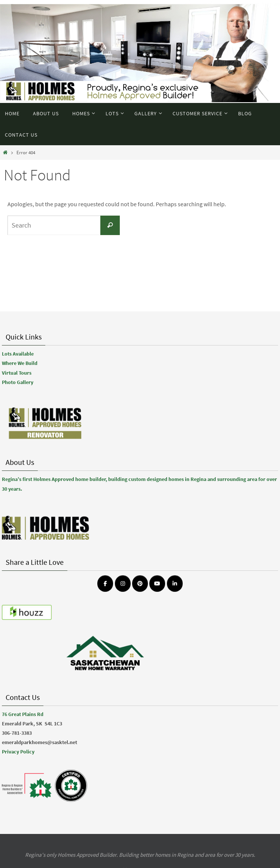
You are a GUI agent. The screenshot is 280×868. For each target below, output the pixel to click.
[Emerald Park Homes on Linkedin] (175, 584)
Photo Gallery (18, 382)
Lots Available (18, 354)
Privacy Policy (18, 752)
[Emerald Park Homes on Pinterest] (140, 584)
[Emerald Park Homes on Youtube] (157, 584)
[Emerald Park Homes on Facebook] (105, 584)
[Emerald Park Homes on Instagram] (123, 584)
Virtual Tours (17, 373)
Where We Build (20, 363)
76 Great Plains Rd (23, 714)
